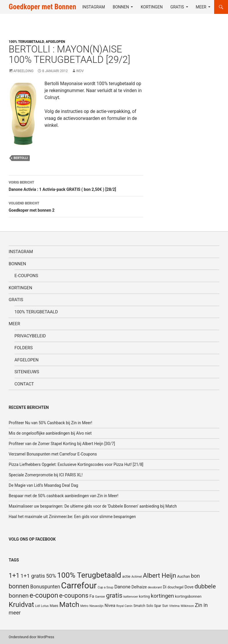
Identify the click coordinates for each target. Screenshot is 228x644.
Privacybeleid (30, 336)
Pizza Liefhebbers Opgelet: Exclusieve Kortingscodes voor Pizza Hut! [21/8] (76, 464)
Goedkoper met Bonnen (42, 7)
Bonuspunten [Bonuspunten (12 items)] (45, 587)
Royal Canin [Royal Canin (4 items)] (125, 606)
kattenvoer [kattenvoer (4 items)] (131, 597)
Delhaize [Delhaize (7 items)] (139, 587)
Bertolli (21, 158)
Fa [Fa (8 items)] (92, 596)
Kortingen (152, 7)
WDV (80, 71)
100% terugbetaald (26, 42)
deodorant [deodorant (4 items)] (155, 587)
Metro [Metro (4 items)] (84, 606)
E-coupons (26, 276)
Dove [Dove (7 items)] (189, 587)
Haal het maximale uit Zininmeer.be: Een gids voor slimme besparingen (72, 517)
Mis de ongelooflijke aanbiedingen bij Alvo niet (50, 433)
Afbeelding (23, 71)
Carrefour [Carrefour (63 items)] (79, 586)
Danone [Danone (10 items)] (123, 587)
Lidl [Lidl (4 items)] (37, 606)
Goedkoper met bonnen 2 (76, 206)
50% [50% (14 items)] (51, 576)
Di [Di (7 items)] (165, 587)
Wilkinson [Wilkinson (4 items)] (187, 606)
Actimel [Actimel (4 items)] (137, 577)
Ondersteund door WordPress (31, 637)
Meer (201, 7)
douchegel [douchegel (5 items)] (175, 587)
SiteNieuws (27, 372)
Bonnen (121, 7)
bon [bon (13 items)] (195, 576)
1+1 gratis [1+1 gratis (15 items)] (33, 576)
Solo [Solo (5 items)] (150, 606)
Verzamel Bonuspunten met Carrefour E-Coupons (53, 454)
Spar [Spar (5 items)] (157, 606)
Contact (24, 384)
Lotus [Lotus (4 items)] (45, 606)
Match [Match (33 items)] (69, 604)
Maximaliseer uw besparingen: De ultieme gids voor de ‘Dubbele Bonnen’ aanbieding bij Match (93, 506)
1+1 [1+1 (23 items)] (14, 575)
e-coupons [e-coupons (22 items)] (74, 595)
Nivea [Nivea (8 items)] (110, 605)
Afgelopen (55, 42)
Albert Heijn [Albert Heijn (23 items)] (160, 575)
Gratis (177, 7)
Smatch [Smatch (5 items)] (139, 606)
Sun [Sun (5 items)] (165, 606)
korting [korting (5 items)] (144, 597)
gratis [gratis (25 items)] (114, 595)
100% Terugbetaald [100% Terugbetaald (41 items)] (89, 575)
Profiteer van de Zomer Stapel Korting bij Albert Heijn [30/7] (62, 444)
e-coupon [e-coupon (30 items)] (44, 595)
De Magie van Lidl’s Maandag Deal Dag (43, 485)
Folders (24, 348)
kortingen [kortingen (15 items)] (162, 596)
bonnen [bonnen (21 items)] (19, 586)
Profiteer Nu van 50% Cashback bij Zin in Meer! (50, 423)
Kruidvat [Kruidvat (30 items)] (21, 605)
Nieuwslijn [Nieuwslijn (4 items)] (96, 606)
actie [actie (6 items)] (126, 576)
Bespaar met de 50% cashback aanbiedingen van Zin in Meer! (64, 496)
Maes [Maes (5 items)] (54, 606)
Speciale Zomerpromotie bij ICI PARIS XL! (46, 475)
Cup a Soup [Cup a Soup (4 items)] (105, 587)
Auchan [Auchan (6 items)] (183, 576)
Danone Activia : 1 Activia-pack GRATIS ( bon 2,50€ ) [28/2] (76, 185)
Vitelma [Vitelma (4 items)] (174, 606)
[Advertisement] (194, 62)
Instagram (94, 7)
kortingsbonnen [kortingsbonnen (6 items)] (188, 596)
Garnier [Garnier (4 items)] (100, 597)
